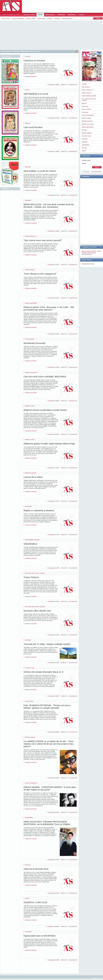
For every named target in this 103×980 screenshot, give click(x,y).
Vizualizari (54, 85)
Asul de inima (6, 18)
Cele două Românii (33, 127)
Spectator (28, 200)
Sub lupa (28, 167)
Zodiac (27, 90)
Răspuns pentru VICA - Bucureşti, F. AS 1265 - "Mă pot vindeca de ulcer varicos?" (49, 308)
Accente (28, 56)
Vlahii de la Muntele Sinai (36, 869)
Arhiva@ (16, 51)
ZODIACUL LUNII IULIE (35, 902)
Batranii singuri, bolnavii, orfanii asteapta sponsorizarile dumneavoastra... (91, 253)
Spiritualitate (42, 18)
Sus (100, 978)
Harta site (95, 978)
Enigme (50, 18)
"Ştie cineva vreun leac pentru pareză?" (43, 240)
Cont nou (86, 172)
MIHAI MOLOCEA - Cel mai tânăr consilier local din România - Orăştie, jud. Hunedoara (49, 206)
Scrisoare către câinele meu (37, 611)
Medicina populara (67, 18)
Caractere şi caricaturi (34, 60)
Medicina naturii (31, 18)
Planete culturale (30, 737)
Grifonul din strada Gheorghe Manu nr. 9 (43, 672)
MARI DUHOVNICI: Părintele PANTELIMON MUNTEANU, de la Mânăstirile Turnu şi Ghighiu (47, 823)
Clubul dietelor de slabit (32, 540)
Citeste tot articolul (31, 77)
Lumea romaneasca (18, 18)
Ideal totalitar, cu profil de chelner (40, 171)
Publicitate (61, 15)
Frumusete (28, 506)
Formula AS (8, 51)
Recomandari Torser (88, 264)
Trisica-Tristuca (31, 577)
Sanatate (57, 18)
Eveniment (28, 932)
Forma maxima (30, 339)
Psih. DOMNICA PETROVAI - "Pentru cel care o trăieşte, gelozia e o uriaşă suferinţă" (47, 707)
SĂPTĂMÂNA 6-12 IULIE (36, 94)
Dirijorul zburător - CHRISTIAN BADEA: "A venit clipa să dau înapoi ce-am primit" (50, 788)
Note (64, 85)
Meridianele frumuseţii (34, 343)
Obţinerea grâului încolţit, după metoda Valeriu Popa (49, 444)
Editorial (28, 123)
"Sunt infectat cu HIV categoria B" (40, 274)
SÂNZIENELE (30, 544)
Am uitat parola (97, 172)
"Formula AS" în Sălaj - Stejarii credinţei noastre (47, 644)
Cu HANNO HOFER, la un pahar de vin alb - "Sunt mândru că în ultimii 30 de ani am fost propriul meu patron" (48, 744)
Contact (81, 15)
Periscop (28, 865)
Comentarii (73, 85)
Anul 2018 (25, 51)
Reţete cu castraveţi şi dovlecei (39, 510)
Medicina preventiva (31, 372)
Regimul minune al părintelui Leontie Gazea (45, 410)
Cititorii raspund (30, 270)
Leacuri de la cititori (33, 477)
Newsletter (72, 15)
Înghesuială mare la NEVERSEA (40, 936)
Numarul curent (29, 15)
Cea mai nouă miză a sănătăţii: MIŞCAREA (45, 377)
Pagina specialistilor (31, 303)
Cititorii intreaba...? (31, 236)
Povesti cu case (30, 668)
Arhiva (40, 15)
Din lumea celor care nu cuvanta (35, 573)
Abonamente (50, 15)
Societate (28, 640)
